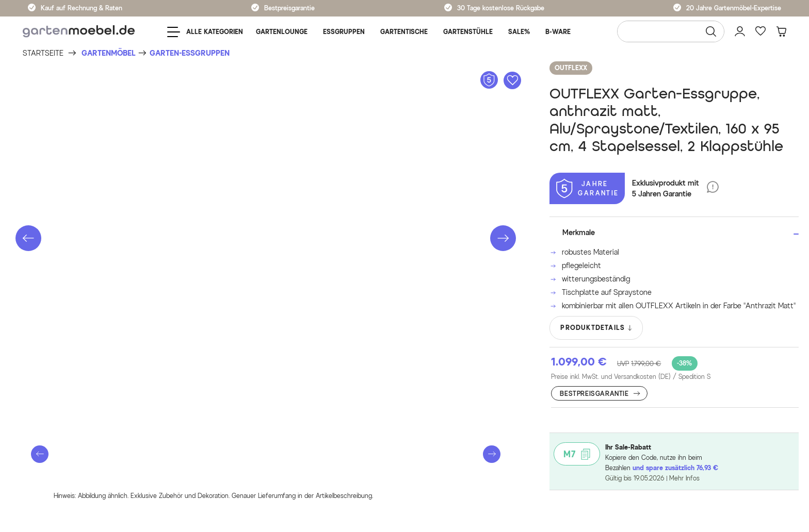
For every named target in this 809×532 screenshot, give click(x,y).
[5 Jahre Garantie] (587, 188)
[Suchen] (711, 31)
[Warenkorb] (781, 31)
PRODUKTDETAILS (597, 328)
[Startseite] (43, 53)
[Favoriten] (761, 31)
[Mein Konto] (740, 31)
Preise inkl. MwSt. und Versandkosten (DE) (631, 377)
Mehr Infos (684, 478)
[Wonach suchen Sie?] (671, 31)
